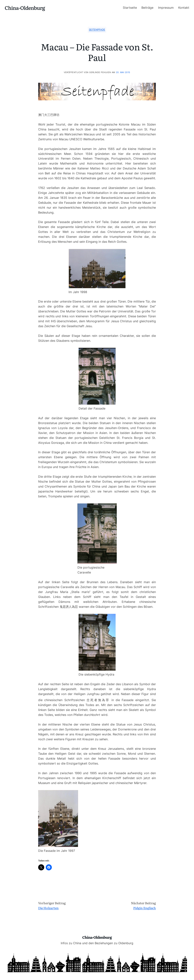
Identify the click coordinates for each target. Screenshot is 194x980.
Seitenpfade (97, 30)
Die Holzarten (48, 908)
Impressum (166, 8)
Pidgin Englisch (145, 908)
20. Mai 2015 (123, 72)
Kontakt (184, 8)
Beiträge (147, 8)
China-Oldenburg (25, 8)
